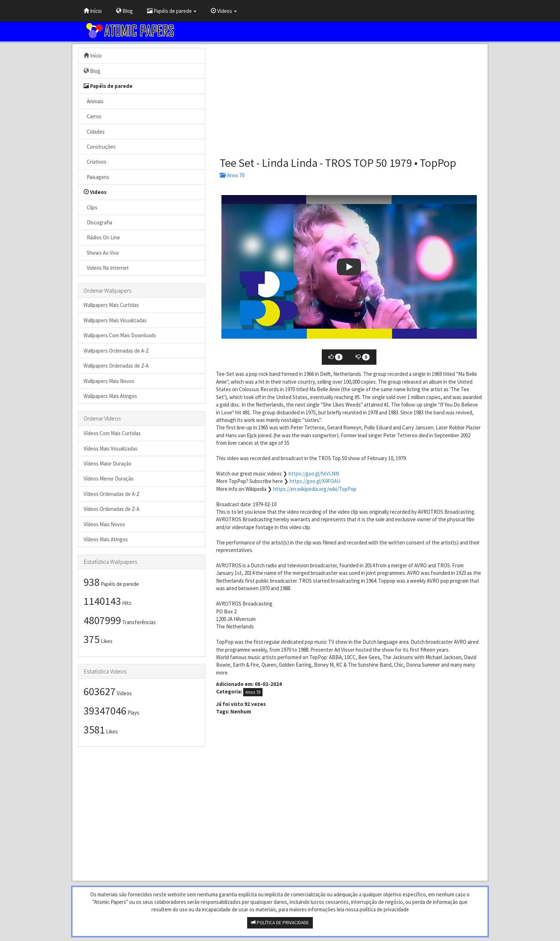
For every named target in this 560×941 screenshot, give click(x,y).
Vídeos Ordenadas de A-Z (112, 494)
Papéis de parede (172, 11)
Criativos (95, 162)
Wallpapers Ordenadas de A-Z (116, 351)
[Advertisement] (349, 98)
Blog (124, 11)
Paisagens (96, 177)
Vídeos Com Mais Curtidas (112, 433)
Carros (92, 116)
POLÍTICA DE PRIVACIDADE (280, 923)
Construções (100, 147)
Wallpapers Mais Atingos (110, 396)
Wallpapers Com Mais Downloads (120, 335)
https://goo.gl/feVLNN (314, 474)
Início (93, 11)
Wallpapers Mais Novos (109, 381)
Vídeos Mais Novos (104, 524)
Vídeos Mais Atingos (106, 539)
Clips (91, 207)
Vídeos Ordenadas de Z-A (111, 509)
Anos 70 (232, 175)
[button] (349, 267)
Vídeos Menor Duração (109, 479)
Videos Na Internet (106, 268)
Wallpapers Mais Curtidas (111, 305)
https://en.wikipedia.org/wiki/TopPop (315, 489)
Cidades (94, 132)
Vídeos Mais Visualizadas (111, 449)
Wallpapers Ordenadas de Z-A (116, 366)
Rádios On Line (102, 237)
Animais (94, 101)
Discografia (98, 222)
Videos (224, 11)
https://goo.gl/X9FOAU (315, 481)
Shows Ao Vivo (101, 253)
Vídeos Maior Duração (107, 464)
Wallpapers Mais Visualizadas (115, 320)
